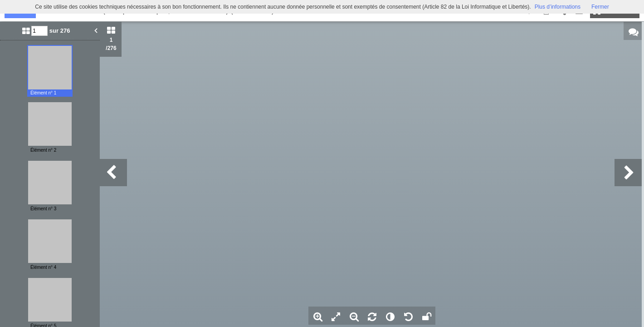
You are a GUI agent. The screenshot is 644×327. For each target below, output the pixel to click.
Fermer (600, 7)
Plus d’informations (558, 7)
